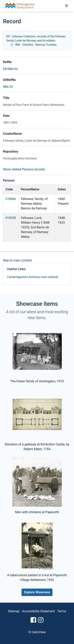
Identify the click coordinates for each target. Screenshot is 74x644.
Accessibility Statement (38, 611)
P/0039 (11, 218)
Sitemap (14, 611)
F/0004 (11, 199)
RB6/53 (8, 87)
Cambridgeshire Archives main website (33, 277)
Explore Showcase (37, 592)
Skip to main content (17, 260)
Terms (62, 611)
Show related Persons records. (24, 169)
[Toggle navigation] (67, 6)
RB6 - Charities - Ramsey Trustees (36, 45)
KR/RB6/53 (10, 69)
